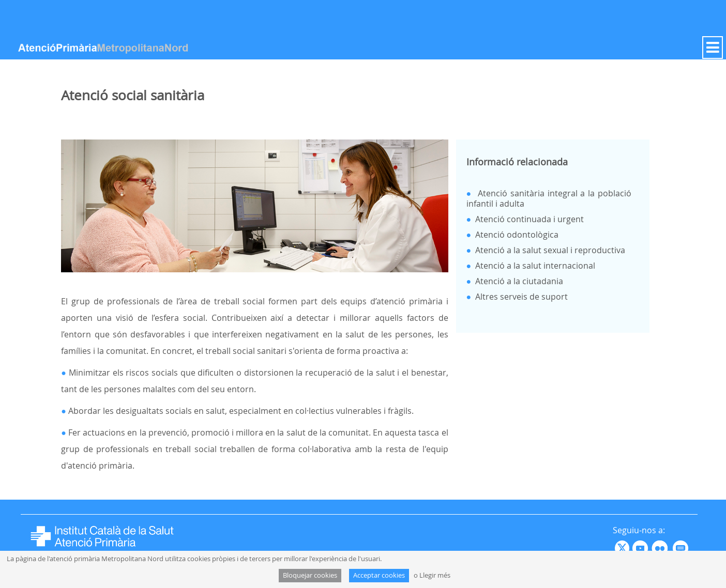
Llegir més (435, 575)
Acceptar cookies (379, 575)
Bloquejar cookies (310, 575)
